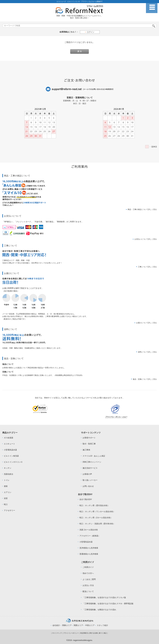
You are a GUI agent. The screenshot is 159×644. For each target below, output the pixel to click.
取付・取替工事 (89, 444)
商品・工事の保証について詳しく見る (142, 209)
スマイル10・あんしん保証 (94, 456)
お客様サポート (89, 438)
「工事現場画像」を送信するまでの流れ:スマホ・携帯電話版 (108, 604)
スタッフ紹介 (102, 625)
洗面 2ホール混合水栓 (89, 530)
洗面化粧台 (9, 474)
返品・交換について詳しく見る (145, 379)
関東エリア (67, 625)
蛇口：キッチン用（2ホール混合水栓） (96, 518)
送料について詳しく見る (147, 352)
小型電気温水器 (10, 450)
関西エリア (78, 625)
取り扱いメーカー (90, 480)
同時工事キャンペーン (92, 462)
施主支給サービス (90, 468)
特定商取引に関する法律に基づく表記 (93, 633)
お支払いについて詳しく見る (146, 239)
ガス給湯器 (9, 438)
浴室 (6, 498)
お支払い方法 (88, 585)
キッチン (8, 468)
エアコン (8, 492)
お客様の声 (87, 474)
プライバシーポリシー (71, 633)
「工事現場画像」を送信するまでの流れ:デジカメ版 (104, 598)
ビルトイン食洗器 (11, 456)
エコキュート (9, 444)
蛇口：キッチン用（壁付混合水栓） (94, 506)
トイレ (7, 480)
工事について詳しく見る (147, 267)
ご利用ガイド (88, 567)
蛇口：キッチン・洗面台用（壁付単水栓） (97, 524)
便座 (6, 486)
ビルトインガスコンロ (13, 462)
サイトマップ (57, 633)
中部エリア (90, 625)
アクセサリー (9, 510)
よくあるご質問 (89, 579)
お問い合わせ (88, 486)
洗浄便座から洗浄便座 (89, 548)
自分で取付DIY (86, 499)
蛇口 (6, 504)
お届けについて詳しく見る (146, 323)
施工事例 (86, 450)
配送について (88, 591)
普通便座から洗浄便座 (89, 554)
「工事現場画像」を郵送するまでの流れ (99, 610)
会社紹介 (56, 625)
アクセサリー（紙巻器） (90, 536)
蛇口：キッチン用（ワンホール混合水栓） (97, 512)
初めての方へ (88, 573)
